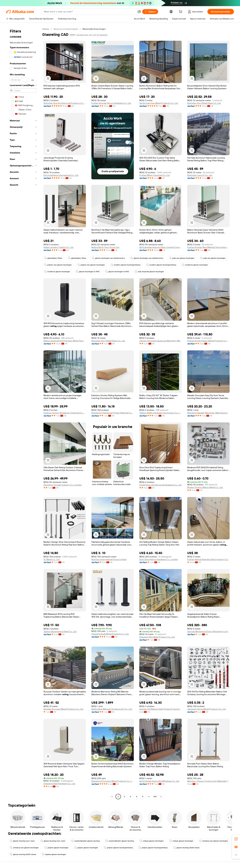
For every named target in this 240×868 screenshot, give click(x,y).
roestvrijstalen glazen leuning (85, 841)
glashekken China (53, 258)
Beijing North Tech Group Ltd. (105, 247)
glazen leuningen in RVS (88, 272)
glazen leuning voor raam (22, 841)
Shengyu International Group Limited (109, 559)
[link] (236, 839)
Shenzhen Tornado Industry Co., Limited (62, 485)
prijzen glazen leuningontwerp (118, 848)
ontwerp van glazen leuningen (214, 841)
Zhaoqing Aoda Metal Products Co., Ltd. (110, 634)
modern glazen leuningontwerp (126, 265)
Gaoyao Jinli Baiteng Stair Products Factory (160, 709)
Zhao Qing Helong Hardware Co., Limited (158, 559)
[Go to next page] (161, 797)
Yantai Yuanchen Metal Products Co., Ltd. (159, 103)
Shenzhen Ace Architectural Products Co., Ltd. (65, 103)
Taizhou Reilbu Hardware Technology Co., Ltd (160, 413)
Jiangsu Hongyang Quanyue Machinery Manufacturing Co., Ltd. (160, 341)
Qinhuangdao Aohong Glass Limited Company (160, 247)
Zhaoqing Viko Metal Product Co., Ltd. (157, 637)
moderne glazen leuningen (195, 265)
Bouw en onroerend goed (66, 29)
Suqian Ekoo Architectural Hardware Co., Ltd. (160, 485)
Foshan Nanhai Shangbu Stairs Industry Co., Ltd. (208, 559)
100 (155, 797)
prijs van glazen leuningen (182, 258)
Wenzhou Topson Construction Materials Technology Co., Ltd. (208, 781)
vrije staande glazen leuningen (149, 272)
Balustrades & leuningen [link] (94, 29)
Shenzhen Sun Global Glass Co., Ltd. (204, 103)
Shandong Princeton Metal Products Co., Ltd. (113, 781)
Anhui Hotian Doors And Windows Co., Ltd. (159, 781)
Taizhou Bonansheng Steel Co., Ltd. (60, 631)
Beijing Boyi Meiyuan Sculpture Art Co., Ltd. (112, 709)
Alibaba (46, 29)
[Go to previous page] (112, 797)
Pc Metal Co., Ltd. (52, 559)
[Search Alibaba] (89, 12)
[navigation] (23, 413)
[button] (139, 12)
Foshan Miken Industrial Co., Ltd (154, 175)
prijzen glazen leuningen (56, 848)
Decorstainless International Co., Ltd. (61, 175)
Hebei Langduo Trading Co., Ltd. (59, 247)
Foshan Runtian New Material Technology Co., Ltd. (208, 247)
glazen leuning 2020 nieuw (186, 848)
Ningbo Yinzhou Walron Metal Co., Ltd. (205, 487)
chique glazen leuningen (152, 841)
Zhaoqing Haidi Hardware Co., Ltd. (59, 784)
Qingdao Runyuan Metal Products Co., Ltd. (64, 709)
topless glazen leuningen (54, 854)
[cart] (181, 12)
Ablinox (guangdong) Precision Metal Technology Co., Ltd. (65, 341)
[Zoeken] (150, 12)
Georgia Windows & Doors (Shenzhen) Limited (208, 631)
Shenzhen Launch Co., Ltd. (200, 175)
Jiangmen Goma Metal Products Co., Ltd (206, 709)
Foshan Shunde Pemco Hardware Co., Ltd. (111, 103)
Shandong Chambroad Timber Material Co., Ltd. (113, 413)
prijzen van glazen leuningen (58, 265)
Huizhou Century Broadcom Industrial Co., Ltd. (65, 413)
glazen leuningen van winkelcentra (108, 258)
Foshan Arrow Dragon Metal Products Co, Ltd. (208, 341)
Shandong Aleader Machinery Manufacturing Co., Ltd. (208, 413)
